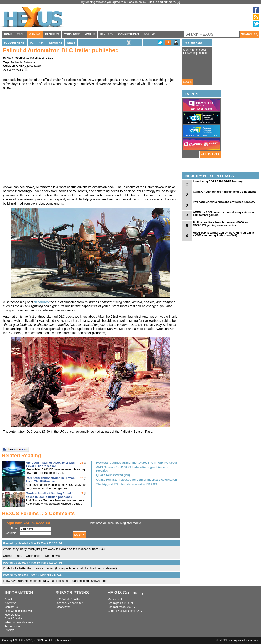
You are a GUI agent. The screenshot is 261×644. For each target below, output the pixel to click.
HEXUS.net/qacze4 (31, 66)
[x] (178, 2)
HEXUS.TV (107, 34)
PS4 (41, 43)
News (71, 43)
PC (32, 43)
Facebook (61, 603)
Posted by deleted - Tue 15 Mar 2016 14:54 (32, 563)
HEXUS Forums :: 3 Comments (38, 513)
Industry (55, 43)
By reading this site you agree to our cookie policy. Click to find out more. (129, 2)
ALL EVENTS (210, 155)
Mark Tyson (14, 58)
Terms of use (13, 626)
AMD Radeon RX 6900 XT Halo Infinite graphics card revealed (133, 469)
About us (10, 599)
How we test (12, 615)
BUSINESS (52, 34)
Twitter (76, 599)
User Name (11, 529)
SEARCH (249, 34)
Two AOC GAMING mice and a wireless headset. (224, 202)
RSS (58, 599)
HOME (8, 34)
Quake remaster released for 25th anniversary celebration (137, 480)
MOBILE (90, 34)
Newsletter (76, 603)
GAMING (35, 34)
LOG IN (188, 82)
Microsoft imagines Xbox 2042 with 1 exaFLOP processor (50, 464)
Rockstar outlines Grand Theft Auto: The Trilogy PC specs (137, 463)
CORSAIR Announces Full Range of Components (225, 192)
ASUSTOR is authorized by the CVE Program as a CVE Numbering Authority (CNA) (224, 234)
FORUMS (150, 34)
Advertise (10, 603)
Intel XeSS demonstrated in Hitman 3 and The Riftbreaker (50, 480)
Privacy (9, 630)
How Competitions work (19, 611)
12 (82, 478)
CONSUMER (72, 34)
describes (41, 302)
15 (82, 463)
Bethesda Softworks (23, 62)
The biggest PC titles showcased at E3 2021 (127, 484)
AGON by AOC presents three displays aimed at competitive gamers (224, 214)
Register (126, 523)
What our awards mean (19, 622)
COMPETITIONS (129, 34)
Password (11, 533)
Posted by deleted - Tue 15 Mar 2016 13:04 (32, 543)
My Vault (17, 70)
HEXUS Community (126, 593)
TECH (21, 34)
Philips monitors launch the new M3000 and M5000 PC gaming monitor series (221, 224)
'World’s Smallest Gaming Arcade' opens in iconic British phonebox (49, 495)
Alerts (67, 599)
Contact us (11, 607)
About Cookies (14, 619)
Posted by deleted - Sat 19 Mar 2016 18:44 (32, 575)
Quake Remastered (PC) (113, 475)
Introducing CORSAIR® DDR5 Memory (218, 182)
